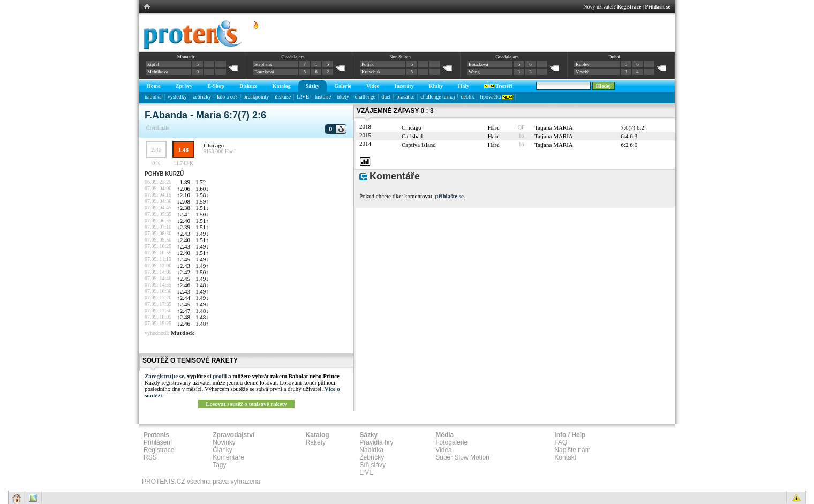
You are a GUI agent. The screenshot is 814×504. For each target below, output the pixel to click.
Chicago (214, 145)
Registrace (630, 7)
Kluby (436, 86)
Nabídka (371, 450)
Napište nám (572, 450)
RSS (150, 457)
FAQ (561, 442)
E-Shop (216, 86)
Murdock (183, 333)
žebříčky (202, 97)
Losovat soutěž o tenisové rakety (246, 404)
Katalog (282, 86)
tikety (343, 97)
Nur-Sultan (400, 57)
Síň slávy (372, 465)
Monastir (186, 57)
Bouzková (264, 72)
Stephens (263, 64)
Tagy (219, 465)
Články (223, 450)
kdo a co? (227, 97)
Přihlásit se (658, 7)
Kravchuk (371, 72)
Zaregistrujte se (164, 376)
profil (220, 376)
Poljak (368, 64)
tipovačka (496, 97)
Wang (474, 72)
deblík (467, 97)
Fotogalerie (451, 442)
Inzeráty (404, 86)
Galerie (343, 86)
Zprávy (184, 86)
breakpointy (257, 97)
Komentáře (228, 457)
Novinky (224, 442)
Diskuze (248, 86)
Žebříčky (372, 457)
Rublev (583, 64)
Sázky (313, 86)
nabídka (153, 97)
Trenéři (498, 86)
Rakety (316, 442)
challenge (365, 97)
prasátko (405, 97)
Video (373, 86)
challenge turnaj (438, 97)
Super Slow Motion (462, 457)
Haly (463, 86)
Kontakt (565, 457)
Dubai (614, 57)
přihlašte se (449, 196)
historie (323, 97)
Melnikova (158, 72)
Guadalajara (293, 57)
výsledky (177, 97)
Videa (443, 450)
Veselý (582, 72)
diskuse (283, 97)
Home (154, 86)
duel (386, 97)
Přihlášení (158, 442)
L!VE (303, 97)
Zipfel (153, 64)
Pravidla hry (376, 442)
